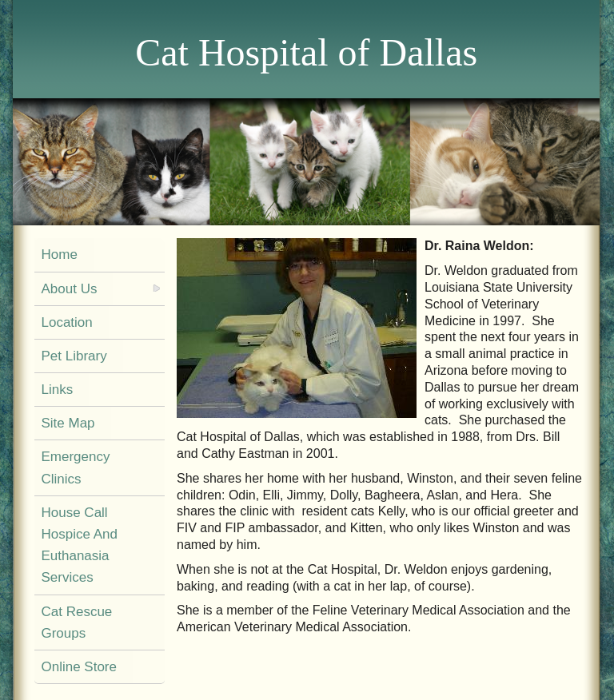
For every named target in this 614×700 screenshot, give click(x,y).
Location (66, 322)
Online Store (79, 667)
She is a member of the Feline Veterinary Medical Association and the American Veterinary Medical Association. (374, 618)
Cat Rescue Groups (76, 622)
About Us (69, 289)
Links (57, 390)
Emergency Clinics (75, 467)
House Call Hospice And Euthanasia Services (79, 545)
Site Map (68, 423)
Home (59, 255)
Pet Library (74, 356)
